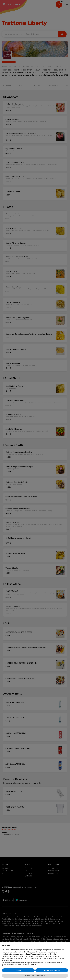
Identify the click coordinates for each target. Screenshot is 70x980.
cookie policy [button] (52, 954)
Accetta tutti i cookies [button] (52, 970)
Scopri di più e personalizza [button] (35, 975)
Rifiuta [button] (18, 970)
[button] (67, 945)
